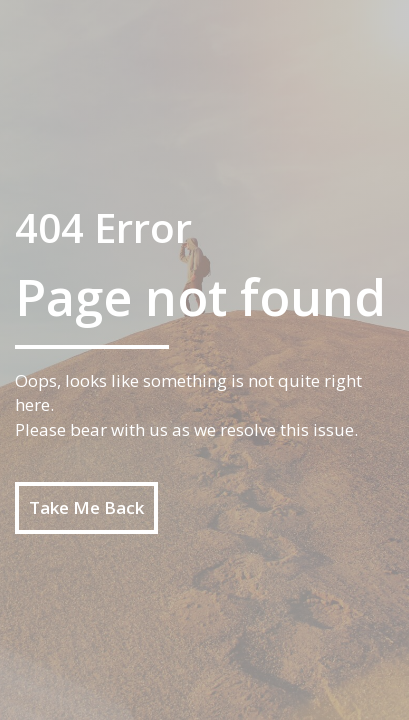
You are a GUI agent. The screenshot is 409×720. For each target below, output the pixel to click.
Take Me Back (86, 507)
